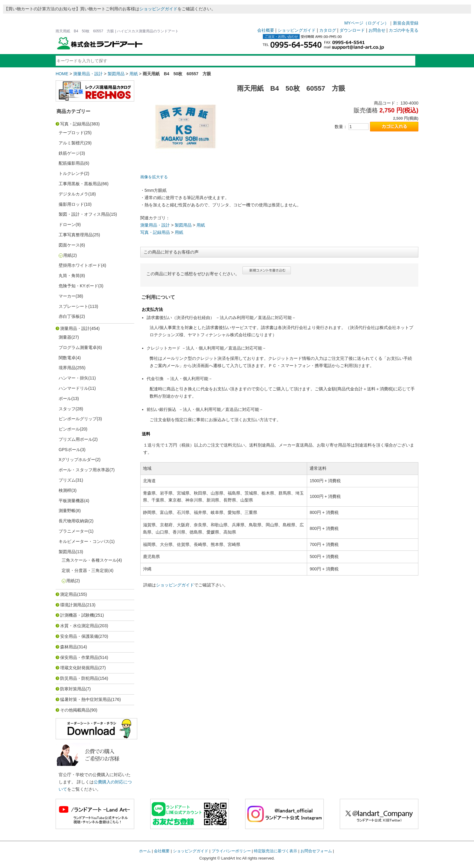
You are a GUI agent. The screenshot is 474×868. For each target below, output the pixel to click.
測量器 (65, 337)
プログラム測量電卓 (78, 347)
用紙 (134, 74)
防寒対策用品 (73, 689)
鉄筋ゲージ (69, 153)
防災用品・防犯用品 (79, 678)
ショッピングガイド (158, 9)
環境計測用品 (73, 605)
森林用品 (69, 647)
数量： (341, 127)
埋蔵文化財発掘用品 (79, 668)
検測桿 (65, 490)
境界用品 (67, 368)
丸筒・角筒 (69, 276)
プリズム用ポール (76, 439)
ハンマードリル (73, 388)
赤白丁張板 (69, 316)
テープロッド (71, 133)
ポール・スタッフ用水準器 (84, 470)
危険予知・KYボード (78, 286)
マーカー (67, 296)
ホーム (145, 851)
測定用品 (69, 594)
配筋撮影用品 (71, 163)
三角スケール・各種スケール (89, 560)
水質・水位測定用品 (79, 626)
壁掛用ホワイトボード (80, 265)
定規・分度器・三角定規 (85, 570)
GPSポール (70, 450)
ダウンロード (352, 30)
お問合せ (377, 30)
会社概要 (266, 30)
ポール (65, 399)
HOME (62, 74)
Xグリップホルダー (77, 460)
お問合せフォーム (316, 851)
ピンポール (69, 429)
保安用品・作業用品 (79, 657)
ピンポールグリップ (78, 419)
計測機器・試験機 (77, 615)
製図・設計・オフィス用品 (84, 214)
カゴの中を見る (404, 30)
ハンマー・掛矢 (73, 378)
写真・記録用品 (75, 124)
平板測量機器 (71, 501)
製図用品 (116, 74)
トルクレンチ (71, 173)
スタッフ (67, 409)
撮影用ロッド (71, 204)
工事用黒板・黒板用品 (80, 184)
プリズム (67, 480)
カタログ (328, 30)
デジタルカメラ (73, 194)
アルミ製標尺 (71, 143)
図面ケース (69, 245)
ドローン (67, 224)
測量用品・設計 (88, 74)
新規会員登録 (406, 23)
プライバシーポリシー (231, 851)
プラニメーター (73, 531)
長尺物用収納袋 (73, 521)
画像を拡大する (154, 177)
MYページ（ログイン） (367, 23)
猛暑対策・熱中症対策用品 (86, 699)
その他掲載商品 (75, 710)
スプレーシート (73, 306)
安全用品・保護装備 (79, 636)
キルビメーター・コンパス (84, 541)
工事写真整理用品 (76, 235)
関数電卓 (67, 358)
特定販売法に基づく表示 (276, 851)
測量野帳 (67, 511)
